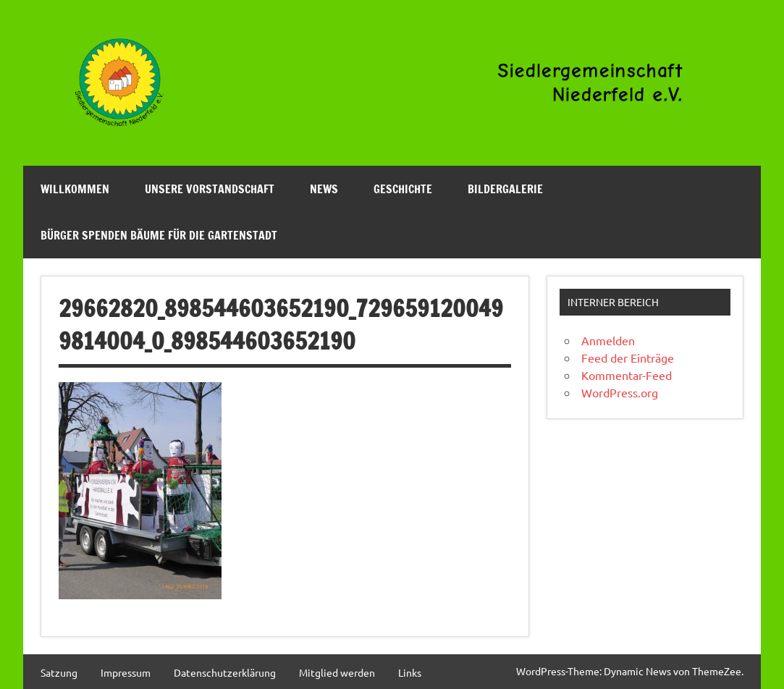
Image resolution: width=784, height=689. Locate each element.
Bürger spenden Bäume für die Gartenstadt (159, 235)
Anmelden (608, 340)
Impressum (126, 672)
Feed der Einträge (628, 358)
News (324, 189)
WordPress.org (620, 392)
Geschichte (403, 189)
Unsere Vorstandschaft (210, 189)
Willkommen (75, 189)
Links (410, 672)
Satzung (59, 672)
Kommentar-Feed (627, 375)
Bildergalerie (505, 189)
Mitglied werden (337, 672)
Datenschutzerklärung (225, 672)
